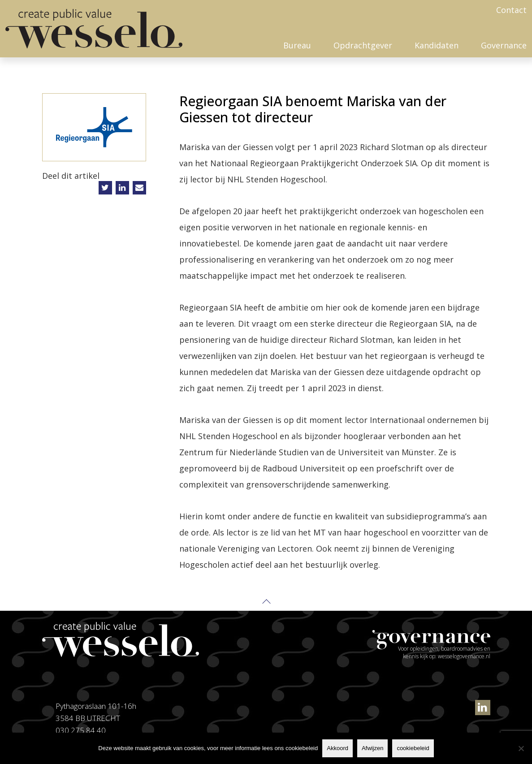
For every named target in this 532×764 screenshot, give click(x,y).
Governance (504, 45)
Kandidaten (437, 45)
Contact (511, 10)
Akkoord (337, 748)
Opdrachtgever (363, 45)
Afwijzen (372, 748)
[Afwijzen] (521, 748)
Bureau (297, 45)
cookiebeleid (413, 748)
